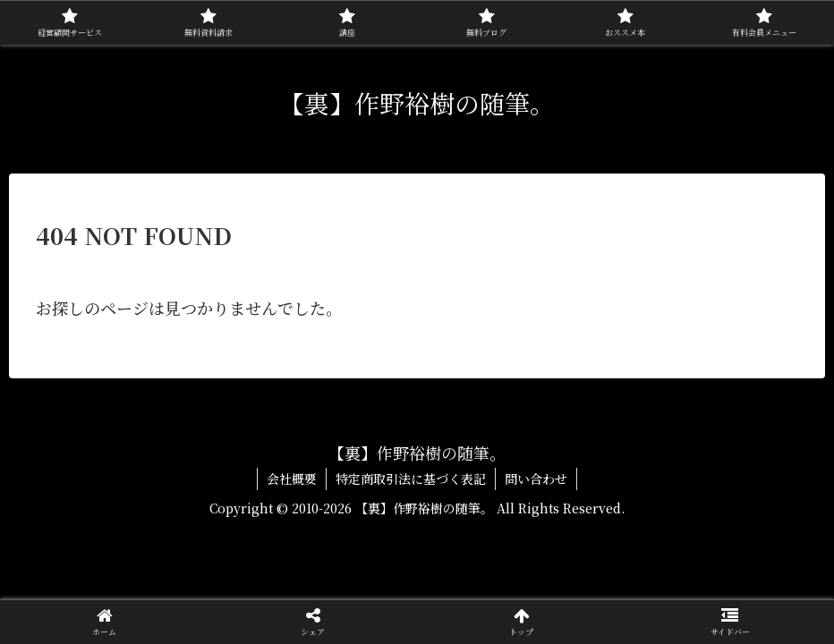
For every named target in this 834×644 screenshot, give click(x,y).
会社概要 (292, 479)
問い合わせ (536, 479)
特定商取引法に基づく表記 (411, 479)
